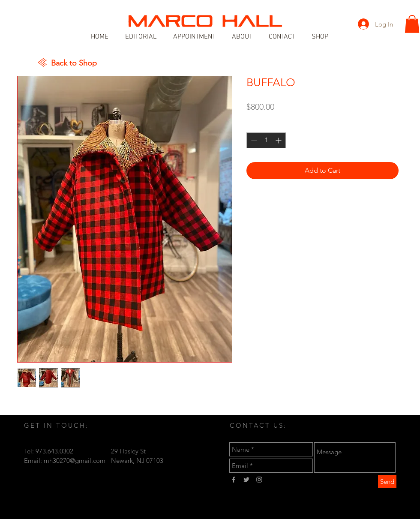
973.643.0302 (54, 451)
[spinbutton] (266, 140)
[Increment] (279, 140)
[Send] (387, 481)
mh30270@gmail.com (75, 460)
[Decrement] (253, 140)
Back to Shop (74, 63)
